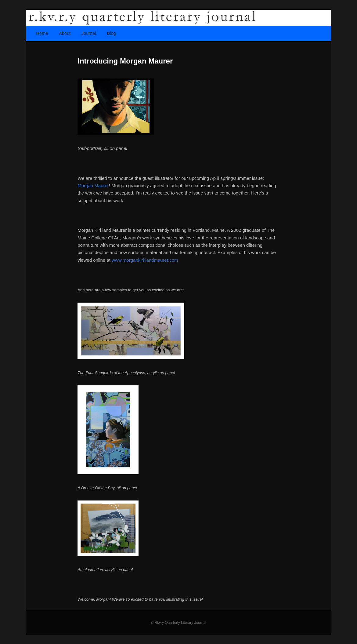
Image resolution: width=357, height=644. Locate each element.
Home (42, 33)
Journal (89, 33)
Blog (111, 33)
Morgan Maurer (93, 186)
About (65, 33)
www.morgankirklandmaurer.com (145, 260)
